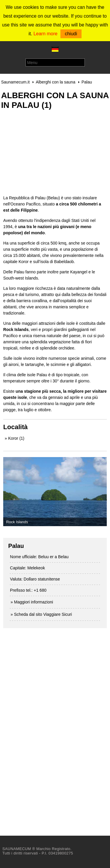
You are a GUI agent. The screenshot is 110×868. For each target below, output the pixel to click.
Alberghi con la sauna (56, 82)
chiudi (71, 34)
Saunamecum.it (15, 82)
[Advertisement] (47, 155)
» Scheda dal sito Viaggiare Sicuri (41, 614)
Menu (32, 63)
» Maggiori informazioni (32, 602)
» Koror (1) (15, 438)
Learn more (45, 34)
